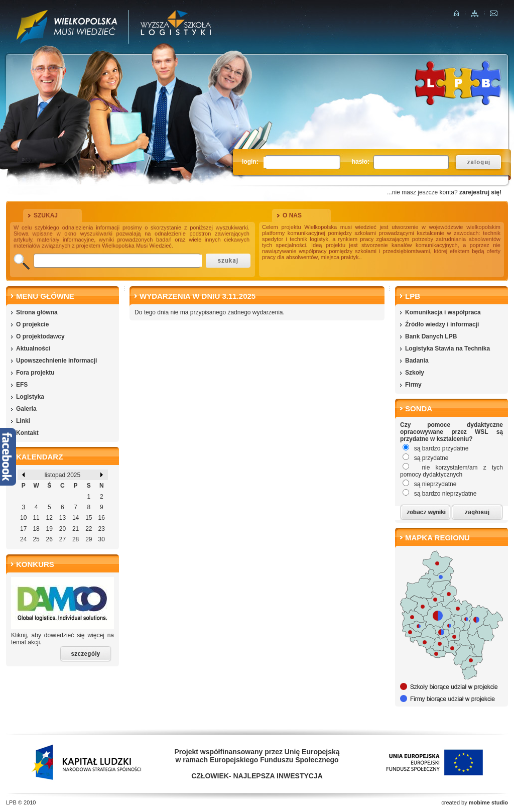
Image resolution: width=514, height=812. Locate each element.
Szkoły (415, 373)
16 (102, 518)
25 (36, 539)
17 (23, 529)
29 (89, 539)
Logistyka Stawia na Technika (447, 349)
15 (89, 518)
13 (62, 518)
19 (49, 529)
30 (102, 539)
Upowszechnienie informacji (56, 361)
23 (102, 529)
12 (49, 518)
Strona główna (37, 312)
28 (76, 539)
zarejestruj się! (480, 192)
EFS (22, 385)
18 (36, 529)
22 (89, 529)
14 (76, 518)
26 (49, 539)
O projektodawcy (40, 336)
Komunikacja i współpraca (443, 312)
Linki (23, 421)
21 (76, 529)
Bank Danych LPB (431, 336)
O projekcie (32, 324)
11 (36, 518)
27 (62, 539)
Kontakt (27, 433)
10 (23, 518)
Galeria (26, 409)
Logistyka (30, 397)
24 (23, 539)
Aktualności (33, 349)
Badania (417, 361)
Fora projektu (35, 373)
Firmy (413, 385)
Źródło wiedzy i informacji (442, 324)
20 (62, 529)
